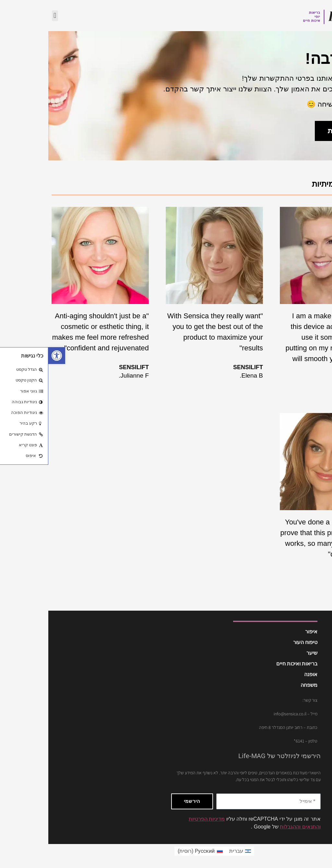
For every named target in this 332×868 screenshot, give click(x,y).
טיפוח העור (257, 642)
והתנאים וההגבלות (252, 827)
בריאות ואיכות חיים (249, 664)
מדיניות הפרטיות (158, 819)
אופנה (262, 674)
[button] (8, 356)
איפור (263, 632)
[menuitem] (192, 851)
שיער (264, 653)
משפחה (261, 685)
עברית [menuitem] (188, 851)
